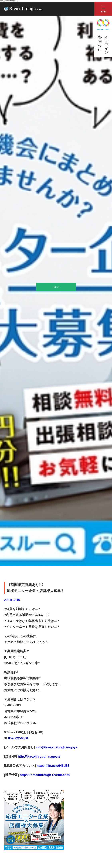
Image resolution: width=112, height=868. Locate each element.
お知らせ (56, 287)
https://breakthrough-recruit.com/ (45, 775)
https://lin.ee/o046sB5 (53, 766)
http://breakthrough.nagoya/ (39, 757)
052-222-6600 (18, 738)
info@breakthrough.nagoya (56, 747)
